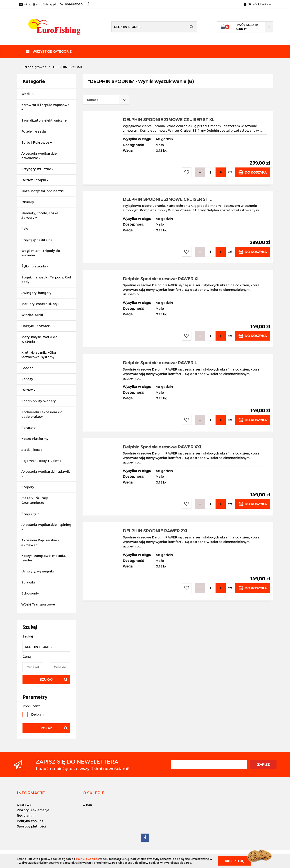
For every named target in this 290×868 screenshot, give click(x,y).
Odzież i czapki (35, 180)
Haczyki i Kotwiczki (38, 326)
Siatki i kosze (32, 450)
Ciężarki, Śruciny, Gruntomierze (35, 500)
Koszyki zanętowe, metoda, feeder (44, 558)
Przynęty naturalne (37, 240)
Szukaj (46, 679)
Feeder (27, 368)
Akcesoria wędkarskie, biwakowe (39, 156)
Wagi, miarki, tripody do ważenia (41, 253)
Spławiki (28, 582)
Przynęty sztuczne (38, 169)
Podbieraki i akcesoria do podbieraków (42, 414)
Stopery (28, 487)
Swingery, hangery (36, 293)
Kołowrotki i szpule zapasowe (45, 107)
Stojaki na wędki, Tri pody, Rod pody (46, 279)
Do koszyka (253, 172)
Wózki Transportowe (38, 604)
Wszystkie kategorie (49, 51)
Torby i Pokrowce (37, 142)
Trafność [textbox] (92, 100)
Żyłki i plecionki (35, 266)
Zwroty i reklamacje (33, 810)
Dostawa (24, 805)
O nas (87, 805)
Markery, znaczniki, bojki (41, 304)
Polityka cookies (30, 821)
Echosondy (30, 593)
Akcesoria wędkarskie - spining (46, 526)
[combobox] (106, 100)
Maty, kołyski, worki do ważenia (39, 339)
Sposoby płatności (31, 826)
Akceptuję (234, 861)
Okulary (28, 202)
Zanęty (27, 379)
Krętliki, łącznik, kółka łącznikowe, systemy (39, 355)
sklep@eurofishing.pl (37, 4)
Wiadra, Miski (32, 315)
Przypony (30, 514)
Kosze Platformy (35, 439)
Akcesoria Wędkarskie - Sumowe (40, 542)
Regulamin (26, 815)
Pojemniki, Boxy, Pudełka (41, 461)
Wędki (28, 94)
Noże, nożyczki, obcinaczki (43, 191)
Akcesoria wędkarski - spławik (46, 473)
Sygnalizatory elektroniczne (44, 120)
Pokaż (46, 728)
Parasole (28, 428)
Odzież (28, 390)
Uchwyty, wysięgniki (38, 571)
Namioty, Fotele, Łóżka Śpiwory (40, 215)
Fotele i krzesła (34, 131)
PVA (25, 229)
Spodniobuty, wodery (38, 401)
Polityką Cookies (88, 859)
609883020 (71, 4)
